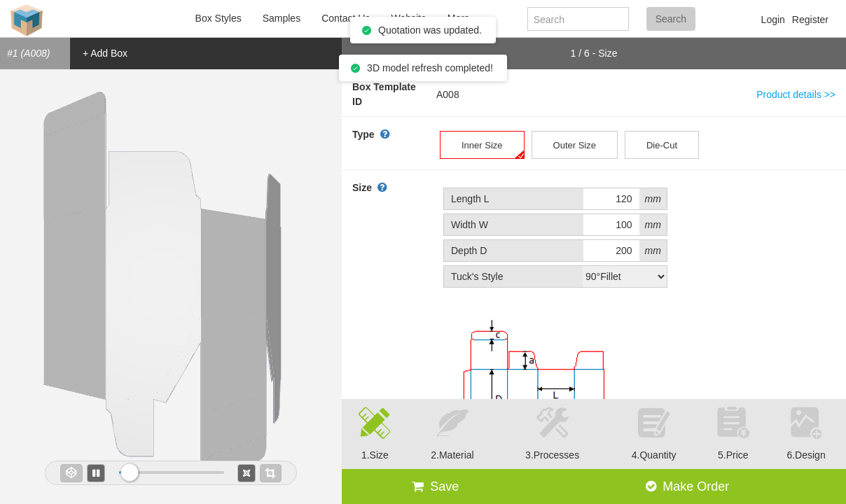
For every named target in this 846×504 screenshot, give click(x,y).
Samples (282, 18)
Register (810, 20)
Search (671, 19)
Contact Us (346, 18)
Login (773, 20)
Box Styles (219, 18)
